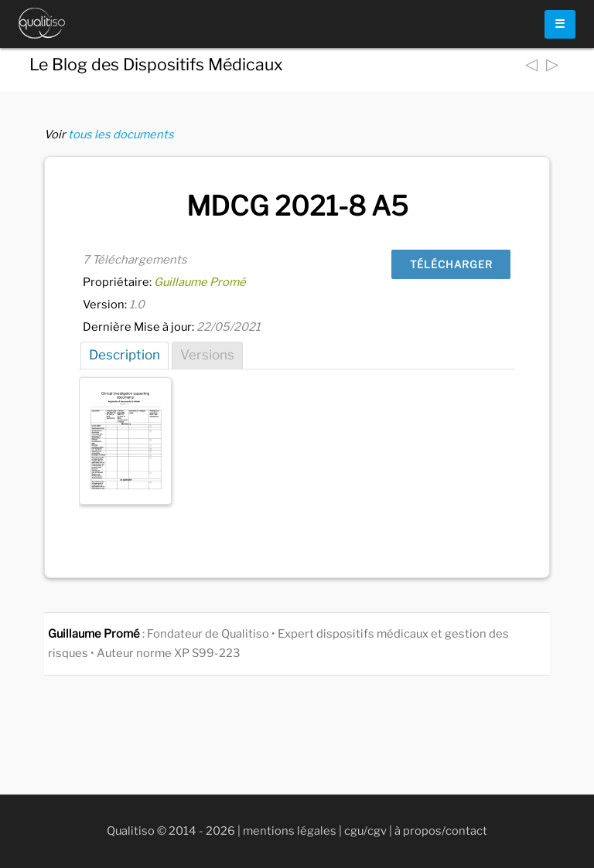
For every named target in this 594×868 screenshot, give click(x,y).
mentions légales (290, 831)
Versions (207, 355)
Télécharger (451, 264)
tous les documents (121, 134)
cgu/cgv (365, 831)
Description (125, 355)
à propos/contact (441, 831)
